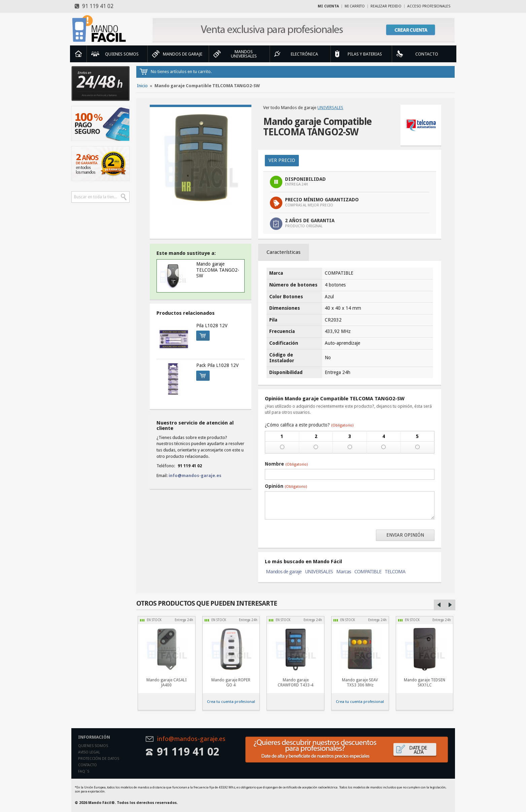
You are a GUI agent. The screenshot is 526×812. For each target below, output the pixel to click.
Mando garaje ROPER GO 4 (231, 683)
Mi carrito (355, 6)
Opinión (286, 486)
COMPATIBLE (368, 572)
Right (450, 605)
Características (284, 252)
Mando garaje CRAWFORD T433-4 (295, 683)
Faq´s (84, 771)
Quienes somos (93, 746)
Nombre (286, 464)
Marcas (344, 572)
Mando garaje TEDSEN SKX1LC (425, 683)
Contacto (87, 765)
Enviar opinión (405, 535)
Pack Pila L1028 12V (217, 365)
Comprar (201, 335)
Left (439, 605)
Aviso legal (89, 752)
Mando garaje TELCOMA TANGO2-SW (218, 270)
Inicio (78, 54)
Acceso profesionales (429, 6)
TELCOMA (395, 572)
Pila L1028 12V (212, 326)
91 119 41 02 (94, 6)
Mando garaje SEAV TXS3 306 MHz (360, 683)
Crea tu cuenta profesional (231, 702)
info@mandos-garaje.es (195, 476)
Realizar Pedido (386, 6)
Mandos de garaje (284, 572)
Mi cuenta (328, 6)
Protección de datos (99, 759)
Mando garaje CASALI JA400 (166, 683)
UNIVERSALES (330, 108)
